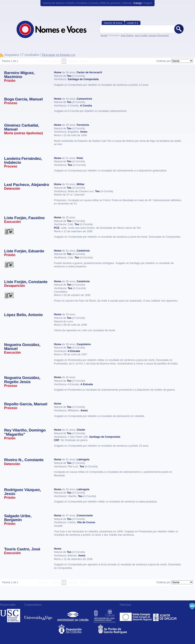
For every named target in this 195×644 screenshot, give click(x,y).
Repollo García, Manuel (26, 404)
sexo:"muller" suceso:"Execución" (152, 35)
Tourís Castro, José (22, 549)
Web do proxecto (110, 3)
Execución (12, 222)
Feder (136, 616)
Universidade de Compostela (10, 616)
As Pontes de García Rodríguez (117, 629)
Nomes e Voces (56, 29)
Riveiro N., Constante (24, 460)
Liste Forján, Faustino (24, 218)
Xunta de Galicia (165, 616)
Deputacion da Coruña (78, 629)
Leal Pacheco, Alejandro (27, 185)
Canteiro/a (83, 251)
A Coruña (86, 106)
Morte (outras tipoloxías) (24, 133)
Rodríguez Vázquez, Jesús (23, 492)
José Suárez (127, 35)
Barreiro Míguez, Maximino (19, 75)
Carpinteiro (84, 344)
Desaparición (15, 286)
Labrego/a (83, 459)
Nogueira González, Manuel (22, 347)
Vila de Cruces (86, 522)
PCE (57, 228)
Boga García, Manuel (23, 99)
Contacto (82, 3)
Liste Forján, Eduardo (24, 251)
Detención (12, 189)
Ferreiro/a (83, 125)
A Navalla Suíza (192, 606)
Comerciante (85, 515)
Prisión (10, 81)
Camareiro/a (84, 99)
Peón (80, 158)
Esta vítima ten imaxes (9, 231)
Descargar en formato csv (59, 55)
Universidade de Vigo (38, 616)
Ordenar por (163, 61)
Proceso (11, 103)
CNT (57, 440)
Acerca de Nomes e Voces (59, 3)
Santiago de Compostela (83, 79)
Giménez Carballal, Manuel (22, 127)
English (148, 3)
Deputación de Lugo (104, 616)
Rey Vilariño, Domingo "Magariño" (25, 432)
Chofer (81, 430)
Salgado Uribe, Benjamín (18, 518)
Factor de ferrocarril (89, 72)
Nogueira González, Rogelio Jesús (22, 380)
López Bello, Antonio (23, 315)
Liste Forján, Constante (26, 282)
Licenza (94, 3)
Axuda (104, 35)
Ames (84, 132)
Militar (81, 184)
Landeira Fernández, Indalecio (23, 160)
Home (58, 72)
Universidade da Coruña (73, 616)
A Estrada (74, 351)
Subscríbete (2, 55)
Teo (69, 76)
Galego (138, 3)
